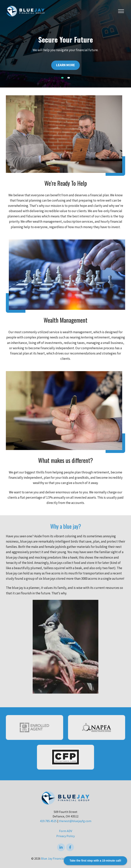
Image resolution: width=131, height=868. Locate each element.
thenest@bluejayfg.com (75, 821)
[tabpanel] (65, 44)
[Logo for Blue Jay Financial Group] (25, 11)
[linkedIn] (61, 847)
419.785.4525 (48, 821)
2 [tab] (69, 78)
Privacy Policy (65, 836)
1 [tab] (62, 78)
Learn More (65, 65)
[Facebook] (70, 847)
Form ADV (66, 831)
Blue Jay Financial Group (57, 858)
